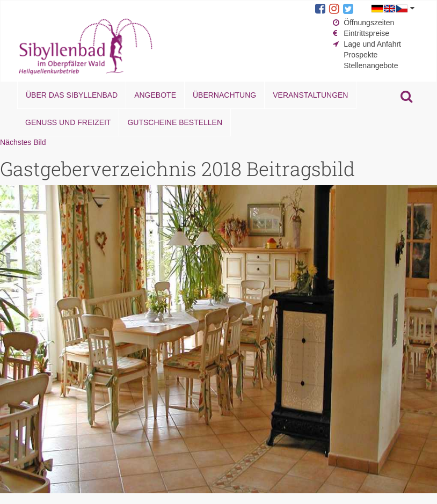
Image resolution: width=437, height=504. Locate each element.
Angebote (155, 95)
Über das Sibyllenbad (72, 95)
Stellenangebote (371, 65)
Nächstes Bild (23, 142)
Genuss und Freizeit (68, 122)
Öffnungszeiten (369, 23)
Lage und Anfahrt (372, 44)
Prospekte (360, 55)
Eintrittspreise (366, 33)
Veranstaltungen (310, 95)
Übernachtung (224, 95)
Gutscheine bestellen (175, 122)
